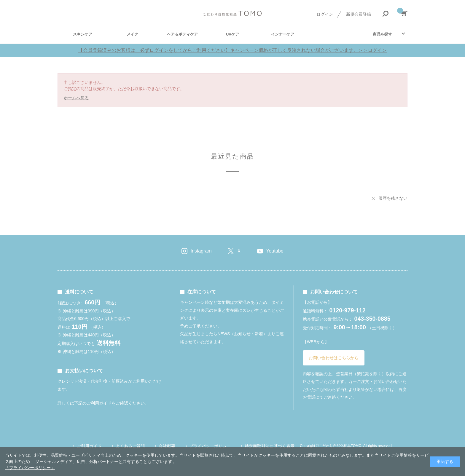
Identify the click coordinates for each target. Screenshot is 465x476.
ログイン (325, 14)
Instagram (201, 251)
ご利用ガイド (89, 446)
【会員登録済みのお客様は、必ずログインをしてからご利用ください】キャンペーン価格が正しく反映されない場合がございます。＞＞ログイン (232, 50)
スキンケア (83, 34)
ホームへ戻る (76, 98)
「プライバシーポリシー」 (30, 468)
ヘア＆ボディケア (182, 34)
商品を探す (382, 34)
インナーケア (283, 34)
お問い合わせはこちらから (334, 358)
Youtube (275, 251)
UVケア (232, 34)
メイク (132, 34)
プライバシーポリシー (210, 446)
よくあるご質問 (130, 446)
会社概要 (167, 446)
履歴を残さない (393, 198)
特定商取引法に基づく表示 (270, 446)
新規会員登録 (359, 14)
